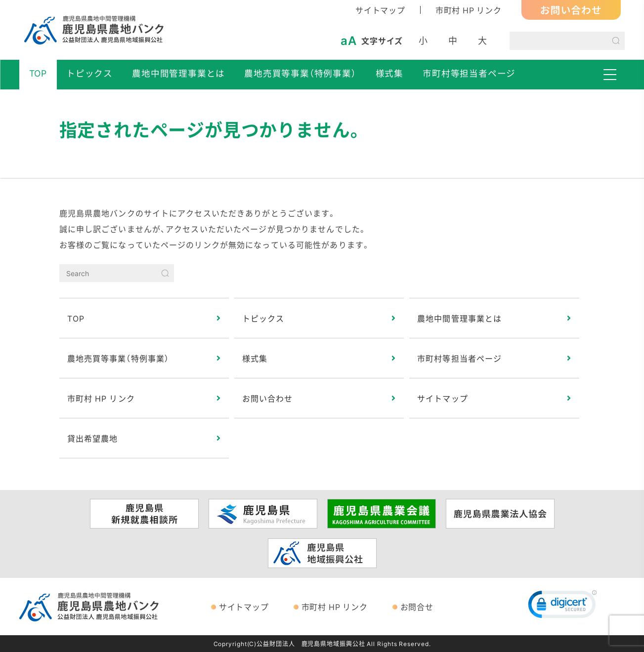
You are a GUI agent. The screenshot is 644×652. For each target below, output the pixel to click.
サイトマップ (380, 10)
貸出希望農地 (93, 438)
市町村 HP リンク (469, 10)
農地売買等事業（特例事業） (300, 73)
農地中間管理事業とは (178, 73)
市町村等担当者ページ (469, 73)
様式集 (389, 73)
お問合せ (417, 607)
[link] (562, 607)
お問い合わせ (571, 10)
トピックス (89, 73)
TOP (38, 73)
